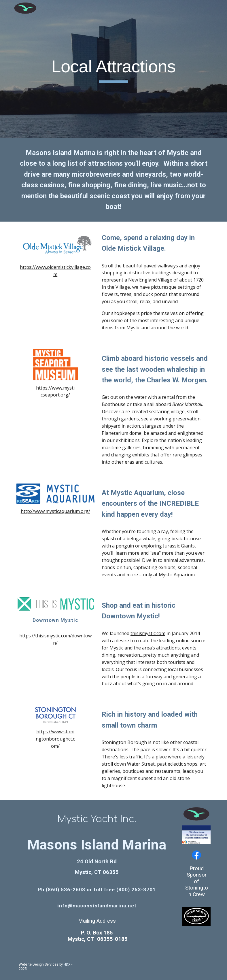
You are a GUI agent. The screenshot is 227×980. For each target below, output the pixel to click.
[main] (114, 69)
